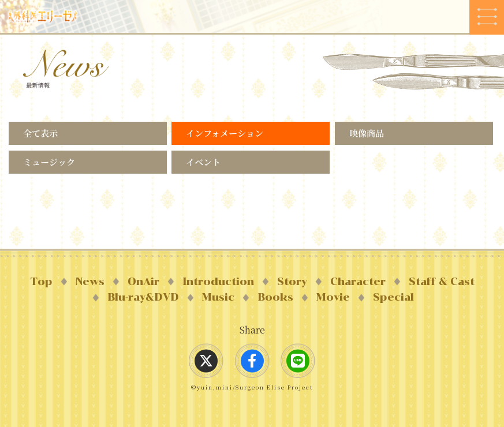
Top (41, 281)
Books (275, 297)
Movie (333, 297)
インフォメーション (225, 133)
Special (393, 297)
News (90, 281)
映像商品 (367, 133)
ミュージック (49, 162)
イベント (203, 162)
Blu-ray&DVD (143, 297)
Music (218, 297)
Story (292, 281)
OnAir (143, 281)
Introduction (218, 281)
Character (358, 281)
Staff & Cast (442, 281)
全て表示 (40, 133)
